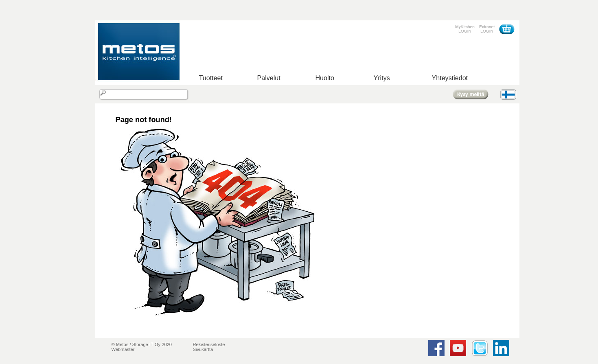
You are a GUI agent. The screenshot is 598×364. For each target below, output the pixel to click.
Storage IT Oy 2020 (152, 344)
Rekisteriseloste (209, 344)
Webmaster (123, 349)
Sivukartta (203, 349)
